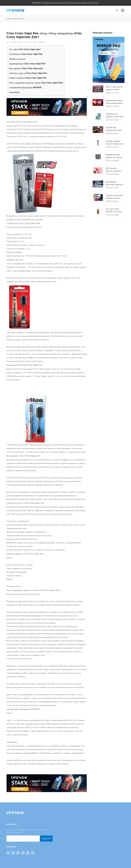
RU (22, 19)
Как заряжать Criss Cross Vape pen (26, 68)
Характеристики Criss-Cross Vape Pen (27, 64)
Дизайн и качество (17, 59)
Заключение (14, 92)
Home (9, 19)
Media (16, 19)
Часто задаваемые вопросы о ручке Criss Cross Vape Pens (36, 83)
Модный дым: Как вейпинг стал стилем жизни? (114, 157)
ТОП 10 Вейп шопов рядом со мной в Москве (114, 89)
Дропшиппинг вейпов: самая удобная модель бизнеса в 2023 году (114, 103)
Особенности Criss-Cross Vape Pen (26, 54)
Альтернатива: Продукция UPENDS (25, 88)
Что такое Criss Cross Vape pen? (25, 49)
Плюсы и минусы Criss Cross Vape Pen (28, 78)
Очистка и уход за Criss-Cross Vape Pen (28, 73)
